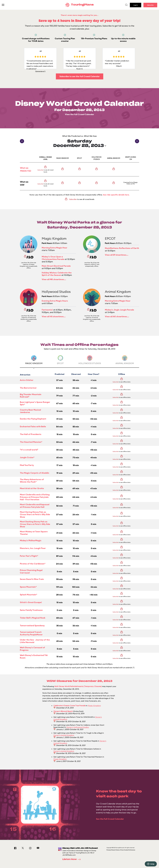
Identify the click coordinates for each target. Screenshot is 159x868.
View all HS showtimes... (54, 316)
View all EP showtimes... (117, 255)
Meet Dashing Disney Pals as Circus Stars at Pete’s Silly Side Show (35, 524)
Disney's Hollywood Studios (78, 727)
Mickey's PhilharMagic (31, 540)
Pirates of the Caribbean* (33, 564)
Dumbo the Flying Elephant (33, 419)
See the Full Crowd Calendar (110, 819)
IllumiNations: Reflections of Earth (122, 248)
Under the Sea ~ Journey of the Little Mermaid (35, 641)
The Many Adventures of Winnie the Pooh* (32, 481)
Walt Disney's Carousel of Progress (32, 649)
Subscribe (150, 5)
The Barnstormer (28, 388)
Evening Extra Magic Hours (131, 183)
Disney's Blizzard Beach (63, 711)
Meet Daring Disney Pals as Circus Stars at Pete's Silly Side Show (35, 515)
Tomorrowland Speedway (32, 626)
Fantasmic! (47, 310)
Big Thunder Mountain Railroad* (31, 396)
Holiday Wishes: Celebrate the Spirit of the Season (57, 274)
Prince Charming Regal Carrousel (31, 572)
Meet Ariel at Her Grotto (32, 488)
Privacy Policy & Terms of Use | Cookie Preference (121, 850)
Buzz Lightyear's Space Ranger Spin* (35, 403)
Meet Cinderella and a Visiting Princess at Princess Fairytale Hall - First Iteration (35, 497)
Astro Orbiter (27, 380)
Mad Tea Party (27, 465)
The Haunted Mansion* (31, 442)
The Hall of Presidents (31, 434)
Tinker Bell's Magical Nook (33, 618)
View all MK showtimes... (54, 279)
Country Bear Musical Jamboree (30, 411)
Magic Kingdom (94, 706)
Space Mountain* (28, 587)
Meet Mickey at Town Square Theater (34, 533)
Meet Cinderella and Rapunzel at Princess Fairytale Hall (35, 506)
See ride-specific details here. (116, 195)
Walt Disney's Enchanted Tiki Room (34, 657)
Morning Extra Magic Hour (54, 248)
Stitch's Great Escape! (31, 602)
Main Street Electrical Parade (56, 266)
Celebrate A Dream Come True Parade (69, 706)
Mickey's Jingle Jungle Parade (119, 310)
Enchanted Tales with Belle (33, 426)
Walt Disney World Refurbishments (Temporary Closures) (78, 686)
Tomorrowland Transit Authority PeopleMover (31, 633)
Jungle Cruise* (27, 457)
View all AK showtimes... (117, 316)
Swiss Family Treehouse (31, 610)
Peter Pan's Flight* (29, 556)
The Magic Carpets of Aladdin (35, 473)
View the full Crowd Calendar (79, 114)
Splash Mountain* (28, 595)
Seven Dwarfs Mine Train (32, 579)
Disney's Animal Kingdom (64, 735)
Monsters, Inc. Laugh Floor (33, 548)
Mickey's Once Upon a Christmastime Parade (53, 258)
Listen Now (72, 859)
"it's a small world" (29, 450)
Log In (136, 5)
